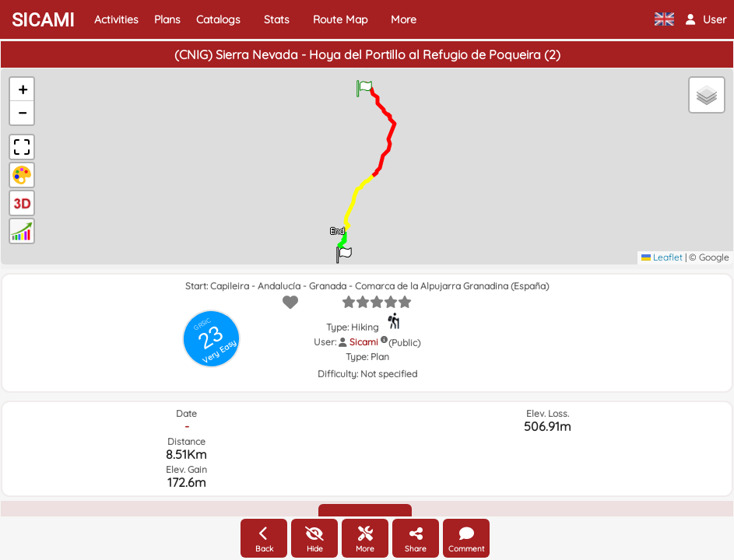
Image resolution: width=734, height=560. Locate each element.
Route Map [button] (340, 19)
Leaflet (662, 257)
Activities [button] (116, 19)
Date (186, 413)
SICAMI (43, 20)
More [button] (404, 19)
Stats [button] (277, 19)
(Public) (404, 343)
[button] (706, 19)
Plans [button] (167, 19)
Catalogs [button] (218, 19)
